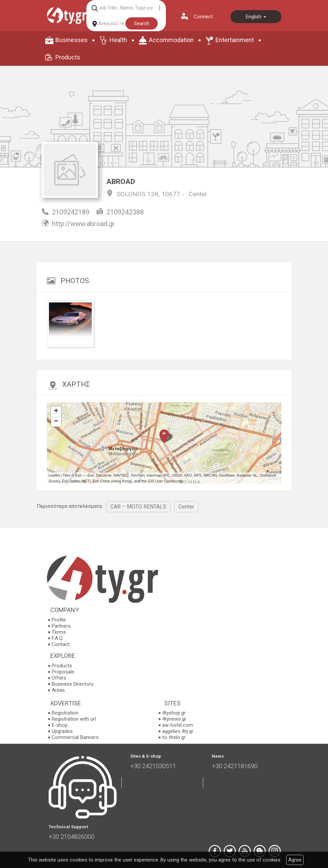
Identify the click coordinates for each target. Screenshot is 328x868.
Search (142, 23)
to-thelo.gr (174, 737)
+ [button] (56, 411)
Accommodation (171, 40)
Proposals (63, 672)
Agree (295, 860)
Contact (61, 644)
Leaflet (54, 475)
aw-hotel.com (178, 725)
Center (198, 194)
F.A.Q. (58, 638)
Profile (59, 620)
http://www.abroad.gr (83, 224)
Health (118, 40)
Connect (203, 17)
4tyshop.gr (174, 713)
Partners (61, 626)
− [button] (56, 422)
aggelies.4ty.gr (178, 731)
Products (68, 57)
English (256, 17)
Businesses (72, 40)
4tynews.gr (174, 719)
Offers (59, 678)
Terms (59, 632)
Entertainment (235, 40)
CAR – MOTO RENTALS (138, 507)
